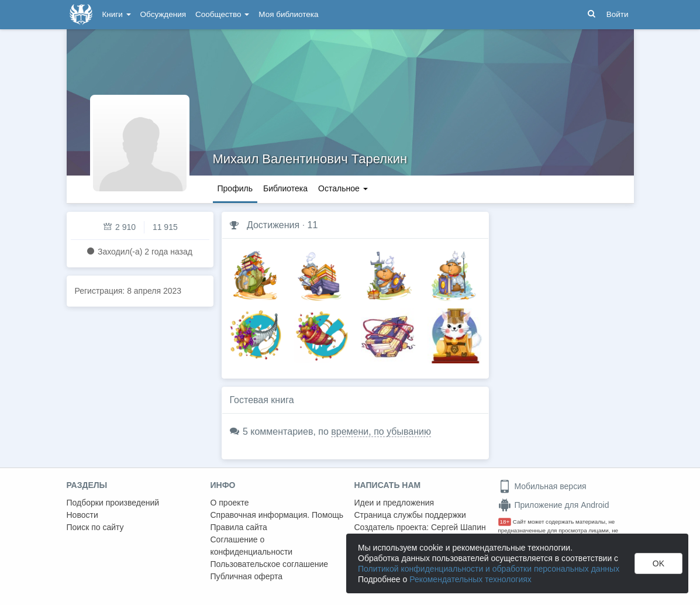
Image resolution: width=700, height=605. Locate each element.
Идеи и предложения (394, 503)
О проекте (230, 503)
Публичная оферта (247, 576)
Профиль (235, 188)
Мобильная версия (542, 486)
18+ (505, 522)
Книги (117, 14)
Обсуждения (163, 14)
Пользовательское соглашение (270, 564)
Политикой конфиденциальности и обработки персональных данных (489, 569)
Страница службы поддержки (410, 515)
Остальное (343, 188)
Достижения (273, 225)
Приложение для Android (554, 505)
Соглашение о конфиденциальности (252, 546)
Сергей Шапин (458, 527)
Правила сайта (239, 527)
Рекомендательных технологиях (470, 579)
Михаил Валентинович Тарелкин (310, 159)
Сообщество (222, 14)
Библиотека (285, 188)
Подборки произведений (113, 503)
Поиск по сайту (95, 527)
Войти (618, 14)
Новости (82, 515)
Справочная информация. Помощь (277, 515)
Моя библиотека (288, 14)
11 (313, 225)
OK (658, 563)
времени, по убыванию (381, 432)
